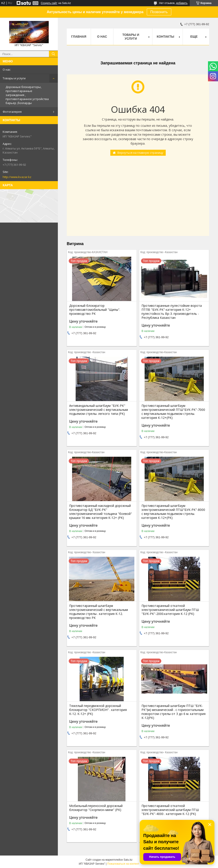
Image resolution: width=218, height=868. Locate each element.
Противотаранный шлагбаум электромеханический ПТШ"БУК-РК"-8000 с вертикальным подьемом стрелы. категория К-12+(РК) (173, 512)
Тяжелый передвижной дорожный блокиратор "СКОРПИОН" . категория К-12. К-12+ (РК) (98, 710)
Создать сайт (49, 3)
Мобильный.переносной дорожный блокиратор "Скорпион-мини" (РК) (96, 808)
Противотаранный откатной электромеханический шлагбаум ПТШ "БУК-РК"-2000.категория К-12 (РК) (170, 610)
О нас (7, 70)
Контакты (166, 37)
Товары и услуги (14, 78)
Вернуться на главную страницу (140, 153)
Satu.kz (128, 860)
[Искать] (53, 54)
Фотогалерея (12, 112)
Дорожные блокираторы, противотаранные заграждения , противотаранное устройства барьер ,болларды (27, 95)
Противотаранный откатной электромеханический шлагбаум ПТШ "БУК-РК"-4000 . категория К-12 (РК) (170, 810)
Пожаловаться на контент (123, 864)
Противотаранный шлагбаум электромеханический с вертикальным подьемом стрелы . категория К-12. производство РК (99, 612)
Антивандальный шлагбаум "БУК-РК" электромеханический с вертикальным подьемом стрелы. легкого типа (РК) (99, 410)
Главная (79, 37)
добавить (182, 3)
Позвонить (159, 12)
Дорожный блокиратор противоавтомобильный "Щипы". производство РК (95, 310)
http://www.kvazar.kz (17, 177)
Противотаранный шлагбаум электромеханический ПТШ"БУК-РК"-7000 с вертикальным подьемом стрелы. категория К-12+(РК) (173, 412)
